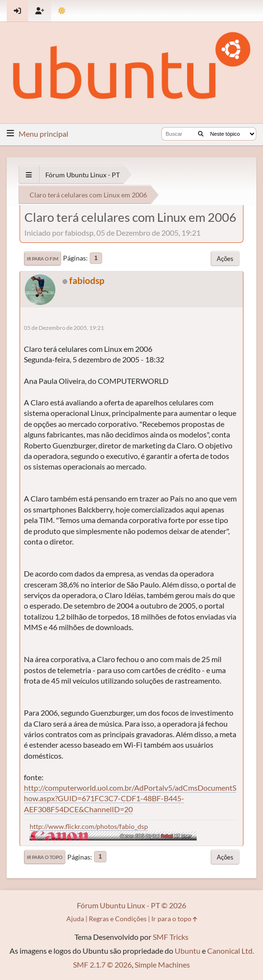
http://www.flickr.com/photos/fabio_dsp (89, 826)
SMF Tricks (171, 937)
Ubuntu (188, 951)
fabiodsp (87, 280)
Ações (225, 259)
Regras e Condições (118, 919)
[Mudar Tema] (62, 11)
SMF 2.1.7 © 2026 (102, 964)
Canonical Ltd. (231, 951)
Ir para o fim (42, 259)
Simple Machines (162, 964)
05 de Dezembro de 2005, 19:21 (64, 328)
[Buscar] (201, 134)
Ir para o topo (45, 857)
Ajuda (75, 919)
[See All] (29, 175)
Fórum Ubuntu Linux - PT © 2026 (131, 905)
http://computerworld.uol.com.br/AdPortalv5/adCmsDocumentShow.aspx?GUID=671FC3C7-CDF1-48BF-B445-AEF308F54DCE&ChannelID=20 (130, 798)
